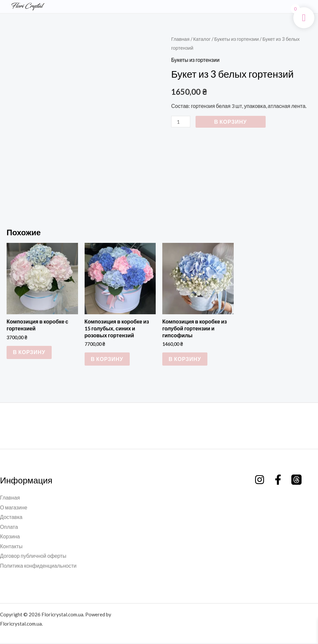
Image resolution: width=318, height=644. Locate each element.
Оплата (9, 527)
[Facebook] (278, 480)
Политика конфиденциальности (39, 567)
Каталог (202, 39)
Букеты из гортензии (237, 39)
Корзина (10, 537)
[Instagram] (260, 480)
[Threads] (296, 480)
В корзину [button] (29, 352)
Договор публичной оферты (33, 557)
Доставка (11, 517)
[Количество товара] (181, 122)
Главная (180, 39)
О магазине (14, 508)
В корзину (231, 122)
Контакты (11, 547)
